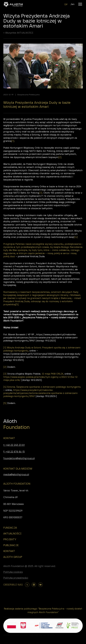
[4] (76, 242)
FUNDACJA (10, 528)
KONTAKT (9, 438)
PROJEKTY (10, 539)
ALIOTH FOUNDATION (17, 484)
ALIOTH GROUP (13, 557)
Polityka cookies (13, 572)
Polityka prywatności (16, 578)
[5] (17, 309)
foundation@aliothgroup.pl (19, 458)
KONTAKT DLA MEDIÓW (18, 469)
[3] (41, 197)
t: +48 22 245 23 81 (14, 445)
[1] (13, 146)
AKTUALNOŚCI (12, 534)
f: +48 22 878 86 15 (14, 452)
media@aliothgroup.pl (16, 475)
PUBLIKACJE (11, 545)
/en (72, 4)
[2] (60, 162)
